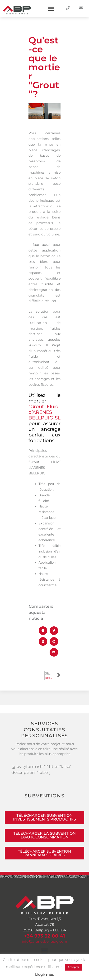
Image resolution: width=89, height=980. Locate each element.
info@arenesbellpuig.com (44, 941)
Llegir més (44, 974)
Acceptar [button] (73, 967)
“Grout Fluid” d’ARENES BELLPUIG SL (44, 412)
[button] (51, 8)
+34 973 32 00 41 (44, 936)
